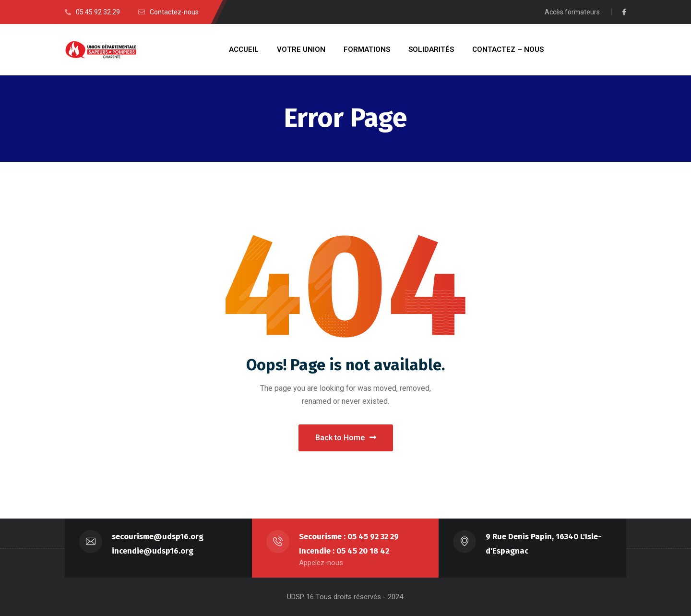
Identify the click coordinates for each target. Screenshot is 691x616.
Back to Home (346, 438)
